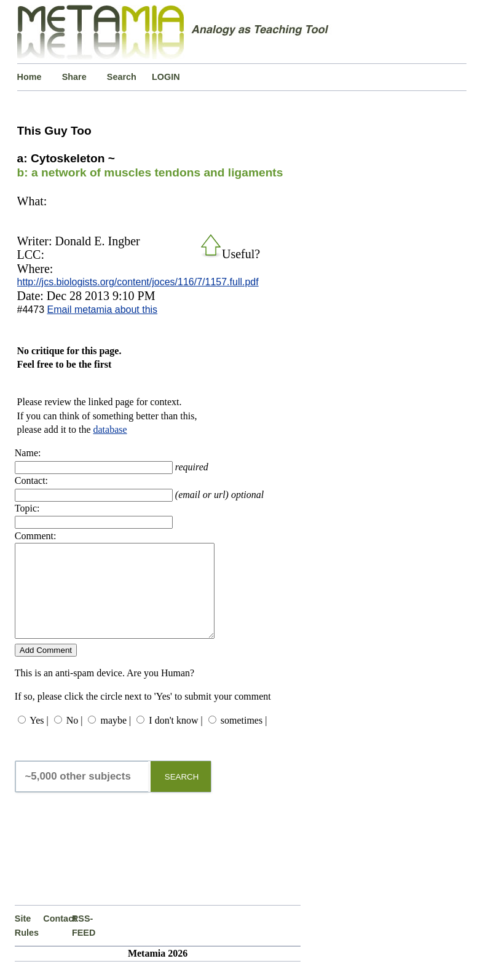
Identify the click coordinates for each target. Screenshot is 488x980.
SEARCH (182, 795)
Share (74, 77)
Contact (57, 937)
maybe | (116, 739)
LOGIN (166, 77)
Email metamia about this (102, 310)
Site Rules (27, 944)
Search (122, 77)
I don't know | (175, 739)
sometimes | (244, 739)
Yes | (39, 739)
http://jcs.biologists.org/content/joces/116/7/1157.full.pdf (138, 282)
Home (30, 77)
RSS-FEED (84, 944)
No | (75, 739)
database (110, 429)
